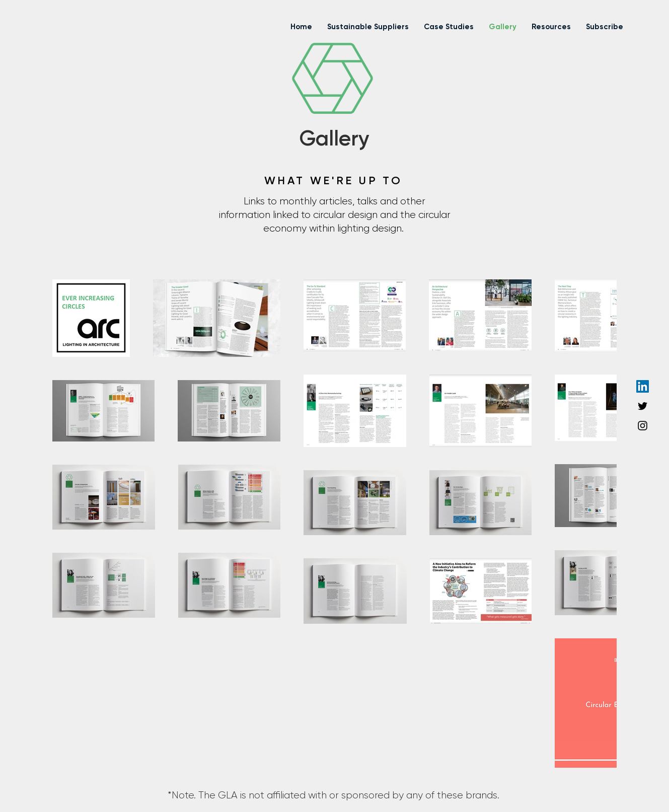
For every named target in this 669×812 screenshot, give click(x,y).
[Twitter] (643, 406)
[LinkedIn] (643, 386)
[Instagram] (643, 426)
